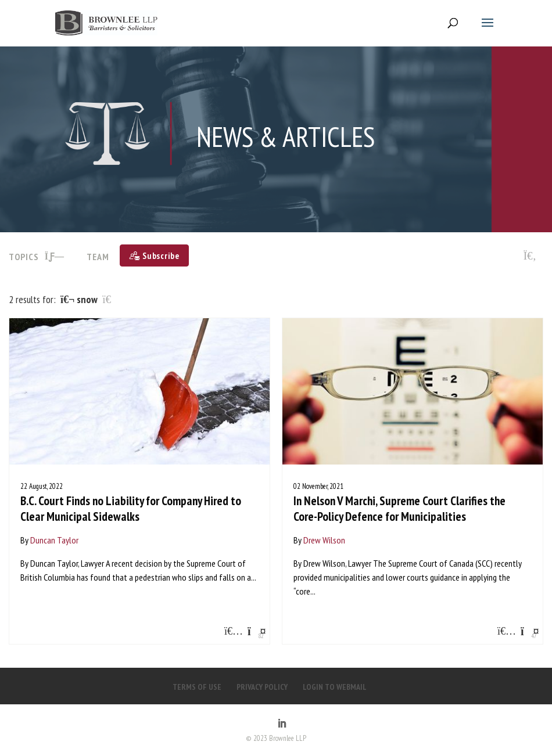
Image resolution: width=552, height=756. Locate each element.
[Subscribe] (154, 255)
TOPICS (37, 257)
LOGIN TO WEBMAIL (335, 687)
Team (98, 257)
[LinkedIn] (282, 724)
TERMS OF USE (197, 687)
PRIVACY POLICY (262, 687)
